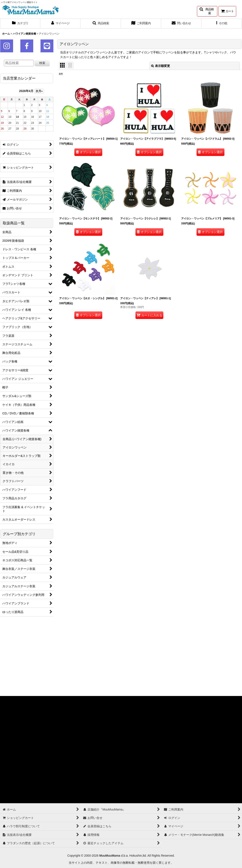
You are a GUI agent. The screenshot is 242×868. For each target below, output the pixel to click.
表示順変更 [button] (161, 66)
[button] (207, 11)
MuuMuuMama (110, 856)
